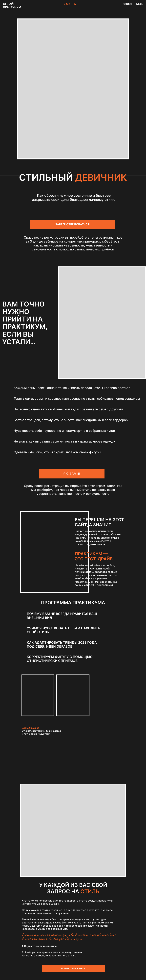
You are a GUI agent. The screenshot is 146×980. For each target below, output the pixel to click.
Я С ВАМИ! (72, 474)
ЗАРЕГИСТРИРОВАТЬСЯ (72, 224)
